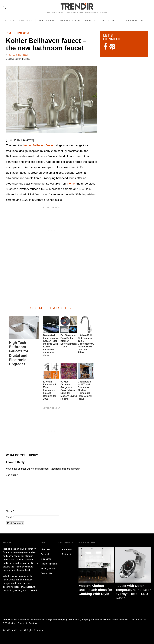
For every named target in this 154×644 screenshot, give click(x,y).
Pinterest (65, 554)
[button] (52, 99)
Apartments (26, 21)
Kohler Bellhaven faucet (38, 145)
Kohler (71, 184)
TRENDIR (77, 6)
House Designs (46, 21)
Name (10, 511)
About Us (45, 549)
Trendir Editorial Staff (19, 55)
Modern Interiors (70, 21)
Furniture (91, 21)
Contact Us (46, 573)
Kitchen (10, 21)
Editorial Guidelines (46, 557)
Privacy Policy (48, 568)
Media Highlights (49, 564)
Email (10, 517)
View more (133, 21)
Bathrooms (108, 21)
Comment (12, 475)
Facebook (65, 549)
